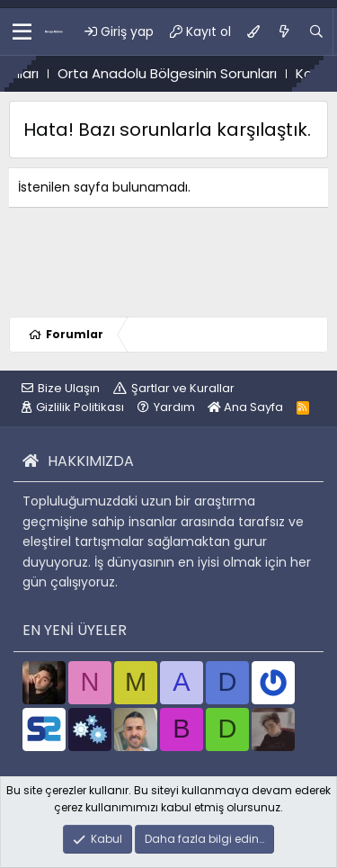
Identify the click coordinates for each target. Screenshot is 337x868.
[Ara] (316, 31)
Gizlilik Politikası (80, 407)
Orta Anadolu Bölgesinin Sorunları (192, 73)
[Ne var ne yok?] (284, 31)
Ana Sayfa (245, 407)
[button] (22, 31)
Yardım (174, 407)
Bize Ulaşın (69, 388)
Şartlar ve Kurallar (183, 388)
